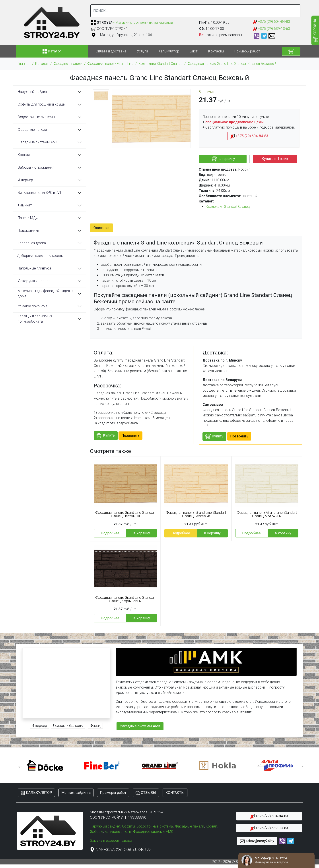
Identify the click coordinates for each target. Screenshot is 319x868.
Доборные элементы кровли (40, 256)
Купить (106, 436)
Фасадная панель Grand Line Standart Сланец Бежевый (232, 64)
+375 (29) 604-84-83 (271, 22)
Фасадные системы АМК (38, 142)
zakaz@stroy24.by (257, 841)
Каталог (42, 64)
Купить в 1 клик (275, 159)
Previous (19, 765)
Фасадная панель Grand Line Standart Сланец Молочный (267, 514)
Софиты (128, 826)
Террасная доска (32, 243)
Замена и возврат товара (111, 840)
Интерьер (25, 180)
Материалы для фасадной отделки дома (46, 294)
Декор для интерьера (35, 281)
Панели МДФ (28, 218)
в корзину (142, 533)
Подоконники (28, 230)
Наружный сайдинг (33, 92)
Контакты (216, 51)
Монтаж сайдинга (76, 793)
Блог (194, 51)
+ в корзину (223, 159)
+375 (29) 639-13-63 (271, 29)
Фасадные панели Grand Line (110, 64)
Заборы (96, 832)
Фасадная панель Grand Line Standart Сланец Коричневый (125, 599)
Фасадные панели (68, 64)
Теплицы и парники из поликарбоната (35, 319)
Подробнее (110, 533)
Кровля (24, 155)
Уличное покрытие (33, 306)
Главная (24, 64)
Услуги (142, 51)
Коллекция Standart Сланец (160, 64)
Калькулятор (169, 51)
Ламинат (25, 205)
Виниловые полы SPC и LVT (40, 193)
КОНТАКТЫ (175, 793)
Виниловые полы (118, 832)
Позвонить (130, 436)
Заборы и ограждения (36, 167)
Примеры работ (247, 51)
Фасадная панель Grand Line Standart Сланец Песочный (125, 514)
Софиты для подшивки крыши (42, 104)
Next (300, 765)
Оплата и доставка (111, 51)
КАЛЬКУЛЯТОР (36, 793)
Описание (101, 228)
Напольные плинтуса (34, 268)
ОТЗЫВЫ (146, 793)
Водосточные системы (36, 117)
